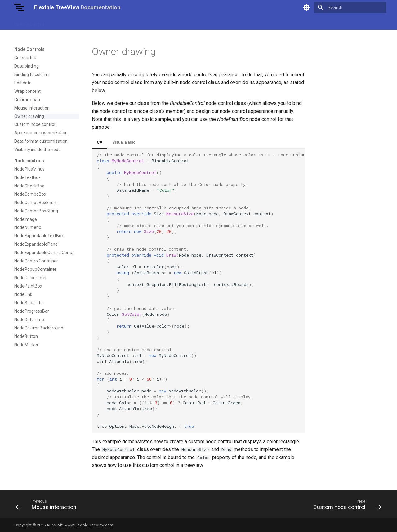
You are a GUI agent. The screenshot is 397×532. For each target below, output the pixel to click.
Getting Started (29, 23)
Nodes (147, 23)
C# (100, 142)
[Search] (350, 7)
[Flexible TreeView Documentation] (19, 7)
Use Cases (62, 23)
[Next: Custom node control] (346, 506)
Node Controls (120, 23)
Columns (169, 23)
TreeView (89, 23)
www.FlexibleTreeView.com (89, 525)
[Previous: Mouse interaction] (48, 506)
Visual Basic (124, 142)
